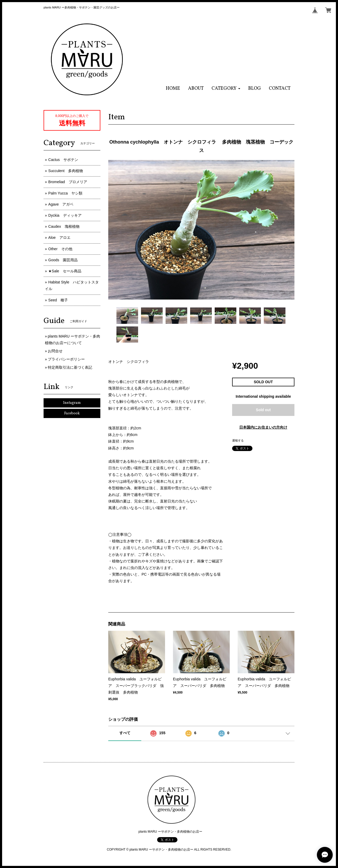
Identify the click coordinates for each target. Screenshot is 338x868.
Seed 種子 (58, 300)
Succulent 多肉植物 (66, 171)
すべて (125, 733)
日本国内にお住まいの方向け (263, 427)
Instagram (72, 403)
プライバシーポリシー (66, 359)
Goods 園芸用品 (63, 260)
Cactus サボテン (63, 160)
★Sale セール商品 (65, 271)
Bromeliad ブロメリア (68, 182)
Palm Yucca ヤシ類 (65, 193)
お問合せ (55, 351)
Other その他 (60, 249)
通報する (238, 440)
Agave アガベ (61, 204)
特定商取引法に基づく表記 (70, 367)
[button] (226, 89)
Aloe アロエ (59, 238)
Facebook (72, 413)
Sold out (263, 410)
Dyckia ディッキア (65, 215)
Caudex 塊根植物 (64, 226)
